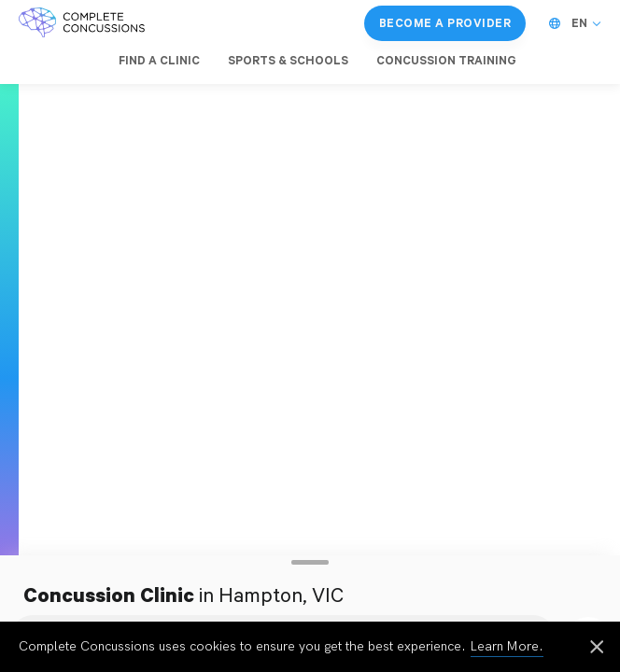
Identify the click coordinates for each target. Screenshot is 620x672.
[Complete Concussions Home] (82, 23)
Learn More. (507, 646)
